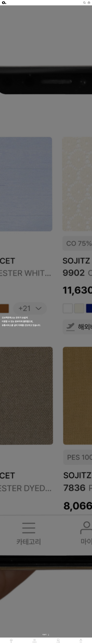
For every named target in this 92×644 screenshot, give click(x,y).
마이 (81, 641)
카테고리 (34, 641)
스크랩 (58, 641)
